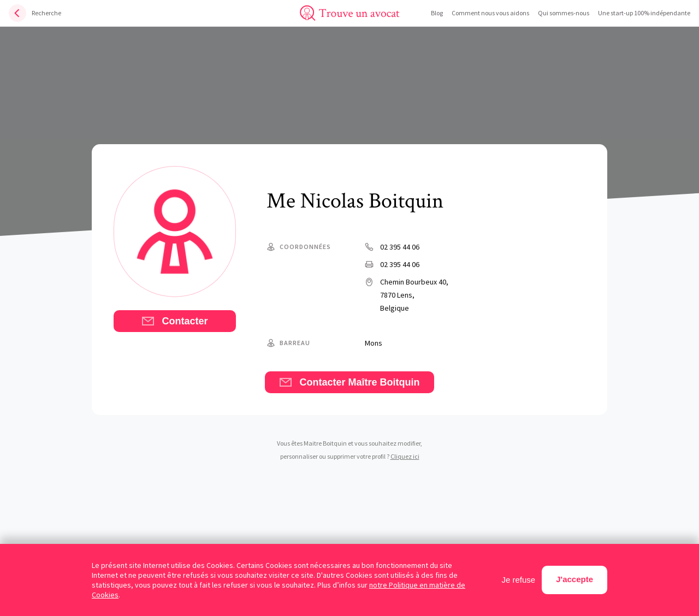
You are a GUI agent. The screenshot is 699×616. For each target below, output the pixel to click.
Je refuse (519, 580)
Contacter (174, 321)
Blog (437, 13)
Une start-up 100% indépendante (644, 13)
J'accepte (574, 579)
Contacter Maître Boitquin (349, 382)
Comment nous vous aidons (490, 13)
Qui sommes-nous (564, 13)
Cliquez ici (405, 456)
